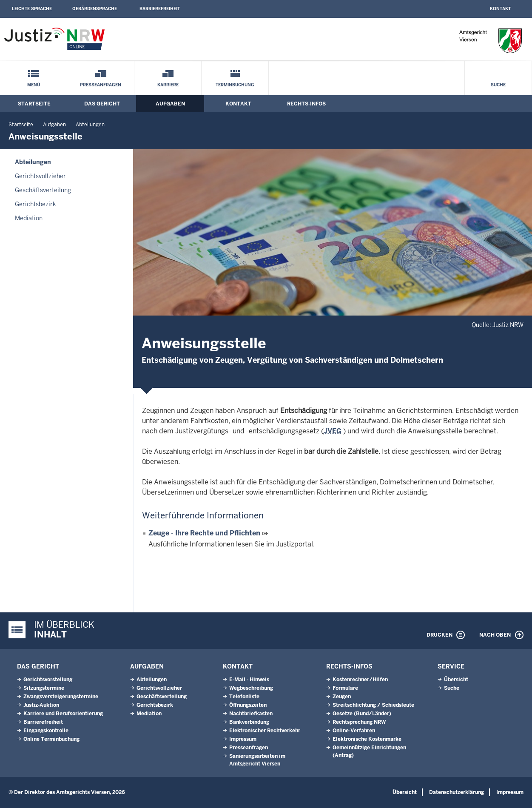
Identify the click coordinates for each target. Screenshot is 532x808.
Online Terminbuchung (51, 739)
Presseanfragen (101, 85)
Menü (34, 85)
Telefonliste (244, 697)
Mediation (29, 218)
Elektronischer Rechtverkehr (265, 731)
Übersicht (456, 680)
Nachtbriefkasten (251, 714)
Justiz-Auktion (41, 705)
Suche (498, 85)
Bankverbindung (249, 722)
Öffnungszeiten (248, 705)
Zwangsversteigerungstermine (61, 697)
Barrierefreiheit (160, 9)
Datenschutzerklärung (457, 792)
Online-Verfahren (354, 731)
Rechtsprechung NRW (359, 722)
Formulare (345, 688)
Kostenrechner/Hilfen (360, 680)
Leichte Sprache (32, 9)
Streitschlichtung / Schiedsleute (373, 705)
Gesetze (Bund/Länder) (362, 714)
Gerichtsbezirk (36, 204)
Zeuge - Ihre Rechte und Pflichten (205, 533)
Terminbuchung (235, 85)
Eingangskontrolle (46, 731)
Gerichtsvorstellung (48, 680)
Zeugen (342, 697)
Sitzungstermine (44, 688)
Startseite (34, 104)
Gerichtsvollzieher (40, 176)
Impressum (243, 739)
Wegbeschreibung (251, 688)
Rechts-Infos (306, 104)
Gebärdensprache (95, 9)
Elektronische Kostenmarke (367, 739)
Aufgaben (170, 104)
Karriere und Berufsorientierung (63, 714)
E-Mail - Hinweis (249, 680)
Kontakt (500, 9)
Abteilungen (90, 125)
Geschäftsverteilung (43, 190)
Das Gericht (102, 104)
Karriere (168, 85)
